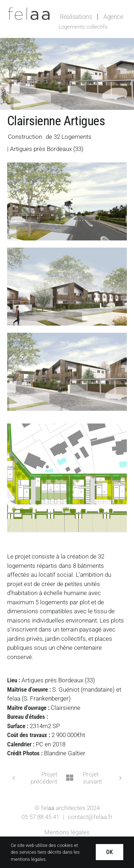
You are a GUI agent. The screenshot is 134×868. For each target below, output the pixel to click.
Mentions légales (67, 832)
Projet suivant (92, 778)
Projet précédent (44, 778)
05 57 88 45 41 (40, 817)
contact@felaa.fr (90, 817)
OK (110, 852)
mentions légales (28, 859)
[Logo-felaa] (29, 10)
